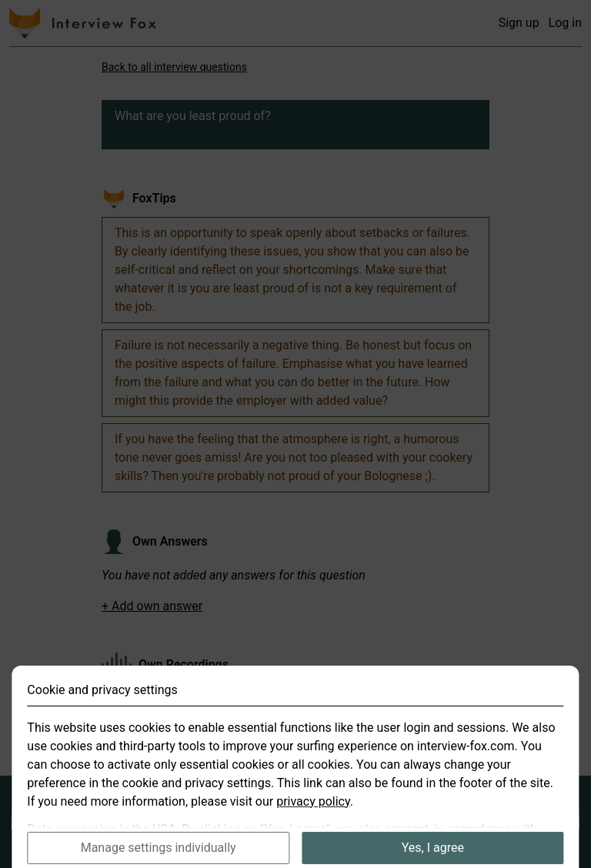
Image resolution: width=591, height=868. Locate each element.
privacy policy (313, 815)
